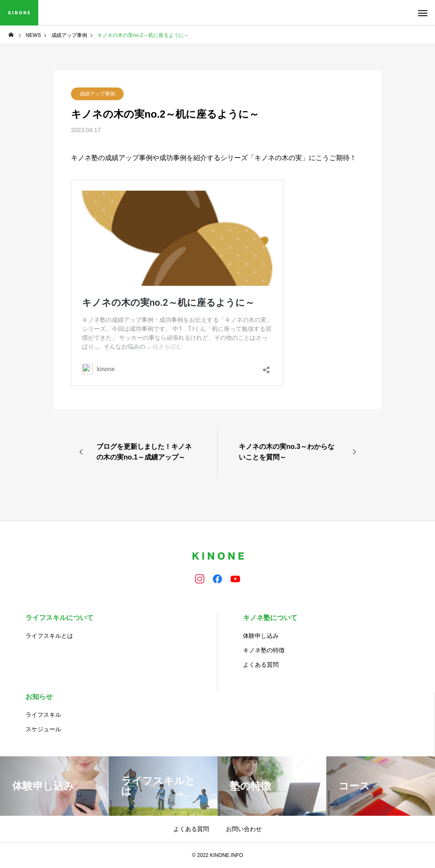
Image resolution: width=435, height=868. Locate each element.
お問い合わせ (244, 829)
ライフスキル (43, 715)
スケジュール (43, 729)
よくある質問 (261, 665)
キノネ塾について (270, 618)
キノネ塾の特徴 (264, 650)
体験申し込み (261, 636)
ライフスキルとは (49, 636)
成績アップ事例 (97, 94)
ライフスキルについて (59, 618)
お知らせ (39, 697)
